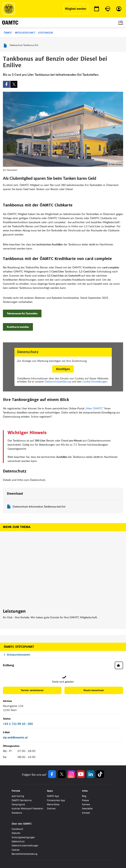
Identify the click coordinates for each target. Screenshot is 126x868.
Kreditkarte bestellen (18, 327)
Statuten (16, 833)
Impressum (17, 829)
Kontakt (86, 813)
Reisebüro (17, 813)
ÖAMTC (8, 33)
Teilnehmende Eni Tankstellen (22, 313)
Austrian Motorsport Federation (27, 809)
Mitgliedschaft (25, 33)
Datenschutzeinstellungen (25, 846)
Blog (84, 796)
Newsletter (87, 809)
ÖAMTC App (53, 796)
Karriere (86, 805)
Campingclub (18, 805)
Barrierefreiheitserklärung (25, 854)
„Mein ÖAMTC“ (94, 408)
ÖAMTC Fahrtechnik (22, 800)
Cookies (16, 850)
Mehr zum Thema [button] (17, 527)
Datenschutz (18, 842)
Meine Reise (53, 805)
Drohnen (51, 809)
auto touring (18, 796)
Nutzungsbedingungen (23, 837)
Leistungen (45, 33)
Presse (85, 800)
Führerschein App (56, 800)
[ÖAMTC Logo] (9, 9)
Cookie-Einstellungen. (95, 381)
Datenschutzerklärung (58, 381)
